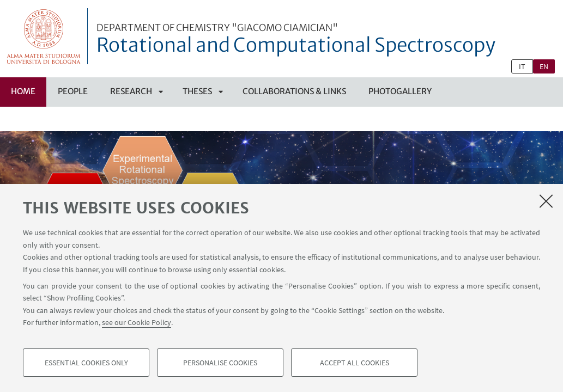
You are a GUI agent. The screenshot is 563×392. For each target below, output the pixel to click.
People (73, 91)
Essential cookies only (86, 363)
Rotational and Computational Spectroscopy (296, 40)
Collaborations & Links (294, 91)
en (544, 66)
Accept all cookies (355, 363)
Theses (197, 91)
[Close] (546, 201)
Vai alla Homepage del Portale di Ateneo (44, 36)
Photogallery (400, 91)
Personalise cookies (220, 363)
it (522, 66)
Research (131, 91)
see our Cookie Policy (137, 322)
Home (23, 91)
